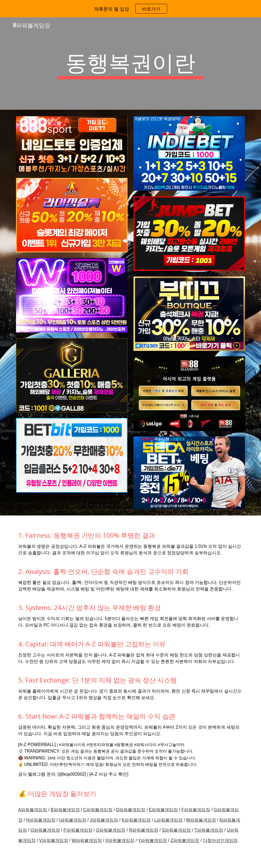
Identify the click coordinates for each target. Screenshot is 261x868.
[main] (130, 64)
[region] (130, 9)
